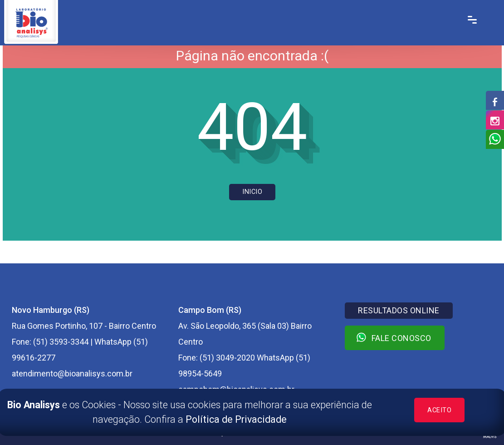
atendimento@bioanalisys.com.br (72, 373)
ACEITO (439, 410)
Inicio (252, 192)
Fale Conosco (394, 337)
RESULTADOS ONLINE (399, 310)
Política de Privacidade (236, 419)
